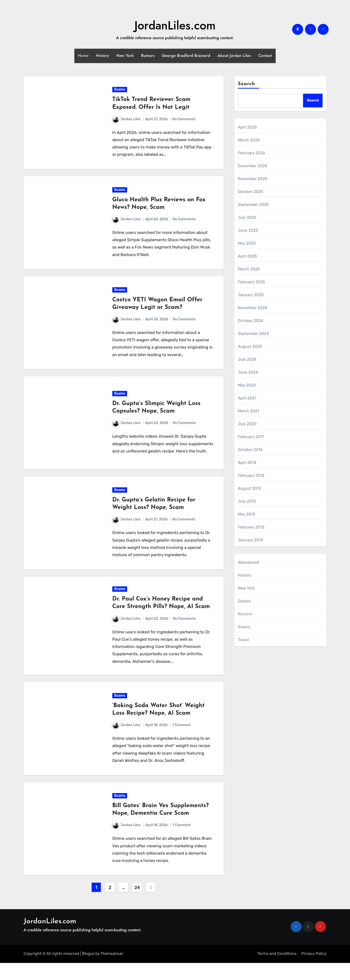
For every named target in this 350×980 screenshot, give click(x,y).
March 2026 (249, 140)
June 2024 (248, 372)
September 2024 (253, 334)
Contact (265, 56)
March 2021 (249, 411)
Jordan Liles (127, 120)
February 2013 (251, 527)
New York (125, 56)
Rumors (148, 56)
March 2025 (249, 269)
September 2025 (253, 205)
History (103, 56)
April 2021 (247, 398)
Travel (243, 640)
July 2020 (247, 424)
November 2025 (253, 179)
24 (137, 905)
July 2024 (247, 359)
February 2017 (251, 437)
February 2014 (251, 476)
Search (247, 84)
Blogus (88, 971)
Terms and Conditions (277, 971)
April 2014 (247, 463)
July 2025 (247, 217)
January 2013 (251, 540)
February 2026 (252, 153)
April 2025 (247, 256)
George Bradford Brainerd (186, 56)
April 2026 (248, 127)
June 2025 (248, 230)
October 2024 (251, 321)
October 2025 (251, 192)
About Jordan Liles (234, 56)
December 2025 (253, 166)
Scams (120, 91)
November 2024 (253, 308)
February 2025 (252, 282)
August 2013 (250, 488)
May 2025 (247, 243)
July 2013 (247, 501)
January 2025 (251, 295)
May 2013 (247, 514)
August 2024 (250, 347)
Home (83, 56)
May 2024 (247, 385)
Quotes (245, 601)
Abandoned (249, 562)
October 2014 (250, 450)
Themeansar (112, 971)
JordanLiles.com (175, 25)
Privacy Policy (314, 971)
